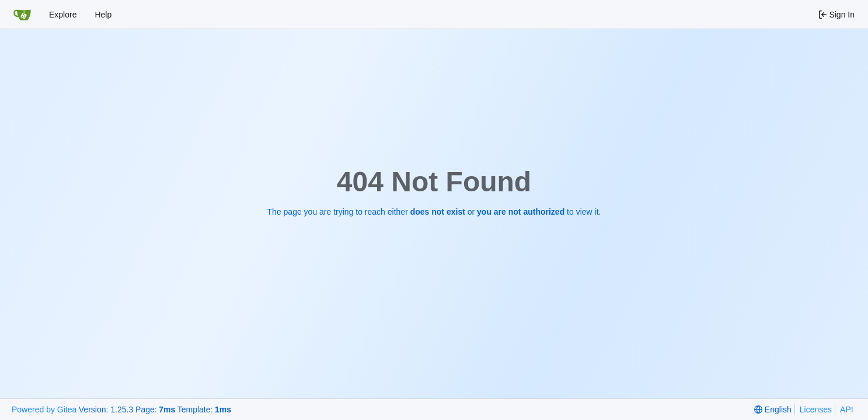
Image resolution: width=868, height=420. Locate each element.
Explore (63, 15)
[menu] (773, 409)
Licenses (816, 409)
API (847, 409)
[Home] (22, 15)
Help (103, 15)
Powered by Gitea (44, 409)
